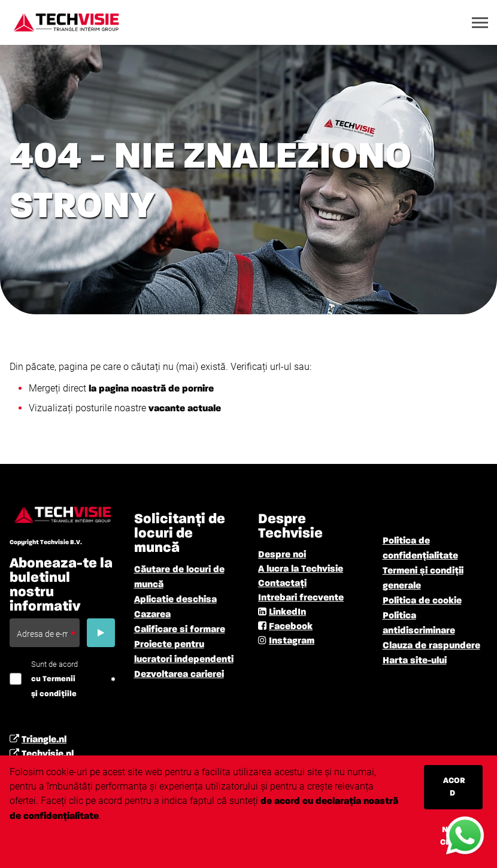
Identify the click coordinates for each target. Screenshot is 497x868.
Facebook (291, 627)
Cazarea (152, 615)
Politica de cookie (422, 601)
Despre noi (282, 555)
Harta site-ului (415, 661)
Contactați (282, 584)
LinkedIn (287, 612)
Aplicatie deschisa (175, 600)
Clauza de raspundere (431, 646)
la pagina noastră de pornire (151, 389)
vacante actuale (184, 409)
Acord (454, 787)
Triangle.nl (44, 740)
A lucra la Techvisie (301, 569)
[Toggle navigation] (481, 23)
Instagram (292, 641)
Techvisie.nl (48, 754)
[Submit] (101, 633)
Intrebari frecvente (301, 598)
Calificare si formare (180, 630)
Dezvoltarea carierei (179, 675)
